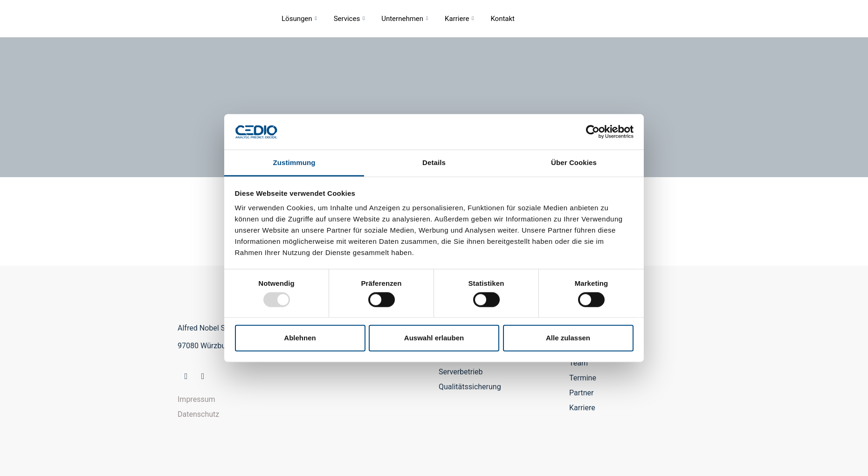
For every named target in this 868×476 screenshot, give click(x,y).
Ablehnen (300, 338)
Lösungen (299, 19)
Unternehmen (405, 19)
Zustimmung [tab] (294, 162)
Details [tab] (434, 162)
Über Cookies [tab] (574, 162)
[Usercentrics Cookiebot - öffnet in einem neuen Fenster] (593, 132)
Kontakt (503, 19)
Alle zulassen (568, 338)
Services (349, 19)
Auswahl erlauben (434, 338)
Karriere (459, 19)
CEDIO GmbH (191, 19)
